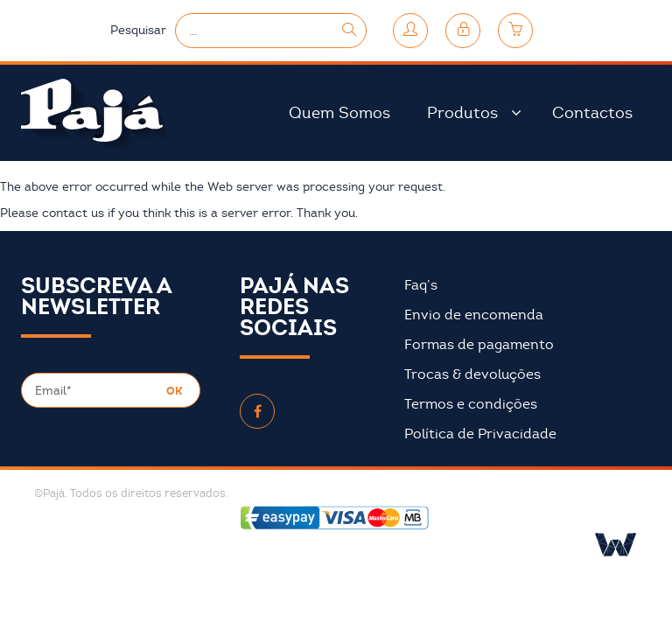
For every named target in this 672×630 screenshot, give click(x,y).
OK (174, 391)
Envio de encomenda (474, 315)
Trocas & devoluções (472, 374)
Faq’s (421, 285)
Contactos (592, 113)
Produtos (462, 113)
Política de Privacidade (480, 434)
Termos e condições (471, 404)
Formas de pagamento (479, 345)
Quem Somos (339, 113)
